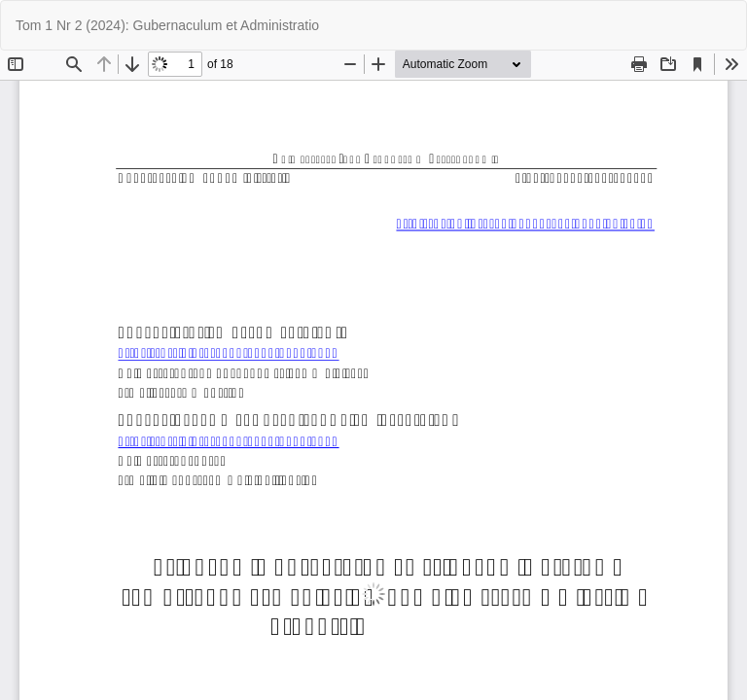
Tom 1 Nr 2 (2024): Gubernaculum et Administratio (167, 25)
